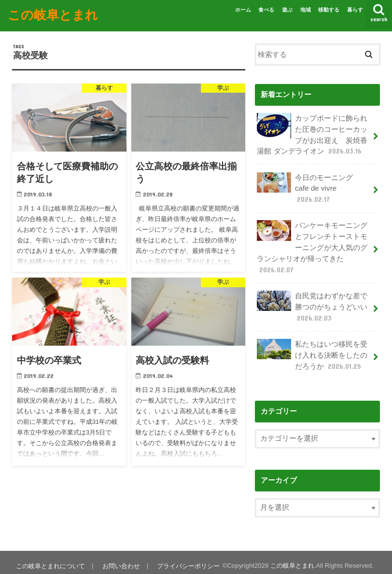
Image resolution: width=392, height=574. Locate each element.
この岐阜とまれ (53, 14)
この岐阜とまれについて (50, 559)
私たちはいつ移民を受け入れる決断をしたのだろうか (312, 349)
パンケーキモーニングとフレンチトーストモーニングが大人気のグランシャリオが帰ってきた (312, 244)
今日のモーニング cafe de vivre (308, 186)
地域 (306, 10)
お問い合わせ (120, 559)
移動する (329, 10)
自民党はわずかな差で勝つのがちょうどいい (312, 301)
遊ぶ (287, 10)
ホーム (243, 10)
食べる (266, 10)
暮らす (355, 10)
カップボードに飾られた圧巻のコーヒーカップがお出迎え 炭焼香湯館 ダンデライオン (312, 134)
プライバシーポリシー (186, 559)
